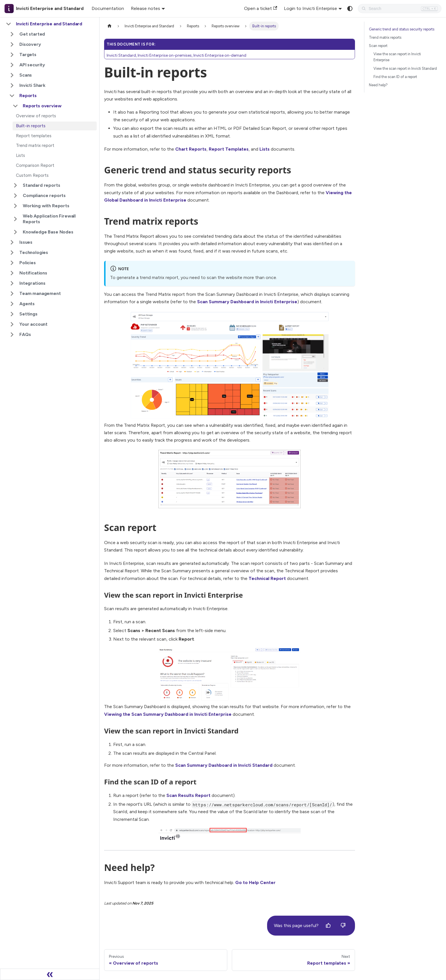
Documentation (108, 8)
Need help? (378, 85)
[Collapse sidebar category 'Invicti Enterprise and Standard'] (9, 24)
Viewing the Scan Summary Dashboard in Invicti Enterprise (168, 714)
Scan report (378, 46)
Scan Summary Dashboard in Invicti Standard (224, 765)
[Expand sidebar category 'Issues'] (12, 242)
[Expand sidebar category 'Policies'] (12, 263)
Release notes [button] (145, 8)
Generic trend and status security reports (402, 29)
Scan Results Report (188, 795)
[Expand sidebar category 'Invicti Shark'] (12, 85)
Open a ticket (261, 8)
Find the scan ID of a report (395, 77)
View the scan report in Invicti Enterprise (397, 57)
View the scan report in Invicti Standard (405, 68)
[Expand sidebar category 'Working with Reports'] (15, 206)
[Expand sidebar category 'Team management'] (12, 294)
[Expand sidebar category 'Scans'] (12, 75)
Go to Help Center (255, 882)
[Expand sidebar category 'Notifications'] (12, 273)
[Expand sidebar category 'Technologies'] (12, 253)
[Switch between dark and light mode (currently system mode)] (350, 9)
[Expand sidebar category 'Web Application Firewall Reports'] (15, 219)
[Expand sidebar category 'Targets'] (12, 55)
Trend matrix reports (385, 37)
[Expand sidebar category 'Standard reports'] (15, 185)
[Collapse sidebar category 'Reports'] (12, 96)
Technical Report (267, 578)
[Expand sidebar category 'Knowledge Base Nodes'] (15, 232)
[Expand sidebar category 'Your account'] (12, 324)
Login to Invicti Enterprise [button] (310, 8)
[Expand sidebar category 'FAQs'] (12, 335)
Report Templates (229, 149)
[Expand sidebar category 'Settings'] (12, 314)
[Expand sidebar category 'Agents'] (12, 304)
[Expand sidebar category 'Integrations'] (12, 283)
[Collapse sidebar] (50, 974)
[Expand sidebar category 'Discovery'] (12, 44)
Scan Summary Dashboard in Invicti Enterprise (247, 302)
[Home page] (110, 26)
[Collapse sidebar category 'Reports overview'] (15, 106)
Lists (265, 149)
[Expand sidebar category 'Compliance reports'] (15, 196)
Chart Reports (191, 149)
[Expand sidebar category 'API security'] (12, 65)
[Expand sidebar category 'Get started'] (12, 34)
